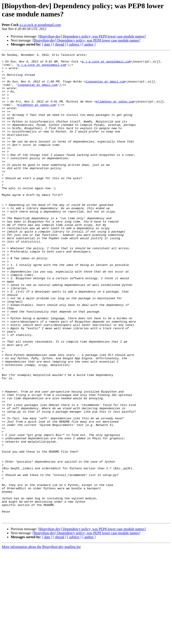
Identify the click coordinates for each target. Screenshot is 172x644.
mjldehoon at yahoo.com (115, 111)
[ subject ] (74, 44)
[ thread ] (60, 44)
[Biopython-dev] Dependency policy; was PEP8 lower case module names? (92, 36)
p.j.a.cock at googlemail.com (40, 25)
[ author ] (89, 44)
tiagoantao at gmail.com (105, 87)
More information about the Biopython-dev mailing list (41, 640)
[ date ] (47, 44)
